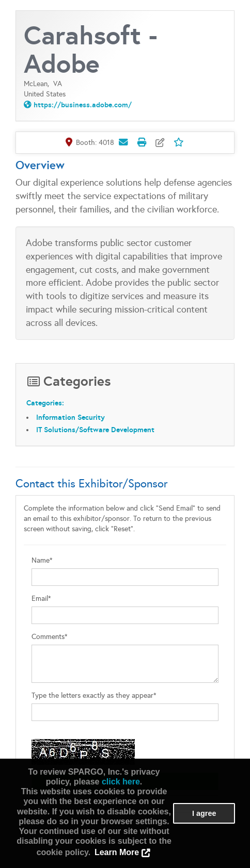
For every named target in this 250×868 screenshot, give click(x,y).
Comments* (50, 637)
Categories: (45, 403)
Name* (42, 560)
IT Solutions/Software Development (95, 430)
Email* (41, 599)
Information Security (71, 417)
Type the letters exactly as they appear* (94, 695)
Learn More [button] (117, 852)
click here (121, 782)
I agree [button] (204, 813)
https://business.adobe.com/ (83, 105)
